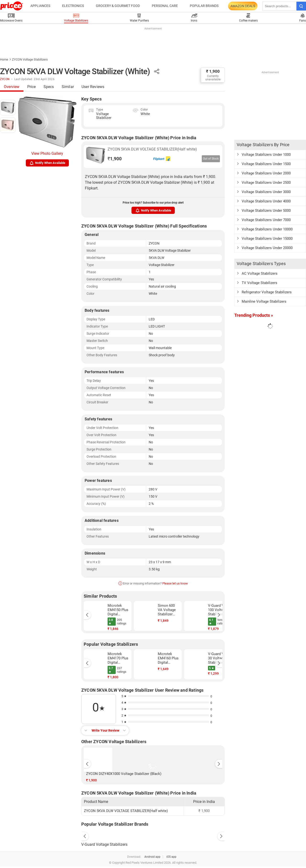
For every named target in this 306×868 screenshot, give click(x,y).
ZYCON (5, 79)
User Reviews (93, 87)
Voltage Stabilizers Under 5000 (266, 211)
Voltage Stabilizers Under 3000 (266, 192)
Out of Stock (211, 159)
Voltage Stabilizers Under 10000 (267, 229)
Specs (49, 87)
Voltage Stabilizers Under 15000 (267, 239)
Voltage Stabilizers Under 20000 (267, 248)
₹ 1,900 (213, 71)
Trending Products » (254, 315)
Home (4, 59)
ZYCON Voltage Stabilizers (30, 59)
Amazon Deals (243, 6)
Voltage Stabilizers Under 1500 (266, 164)
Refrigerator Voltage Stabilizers (267, 292)
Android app (152, 857)
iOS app (171, 857)
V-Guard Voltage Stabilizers (104, 844)
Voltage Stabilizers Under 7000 (266, 220)
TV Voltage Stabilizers (260, 283)
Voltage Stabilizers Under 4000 (266, 201)
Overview (12, 87)
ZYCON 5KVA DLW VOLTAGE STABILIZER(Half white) (152, 149)
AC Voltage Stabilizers (260, 273)
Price (32, 87)
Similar (68, 87)
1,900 (115, 159)
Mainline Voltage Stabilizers (264, 301)
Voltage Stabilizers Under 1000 (266, 155)
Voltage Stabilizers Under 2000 (266, 173)
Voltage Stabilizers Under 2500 (266, 183)
